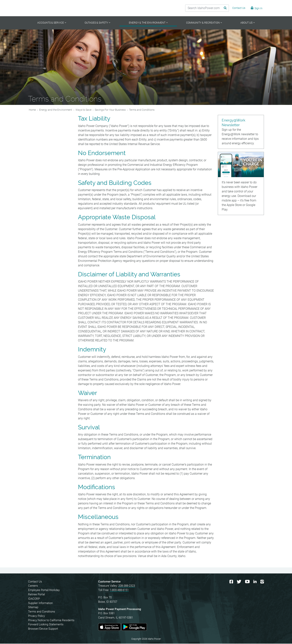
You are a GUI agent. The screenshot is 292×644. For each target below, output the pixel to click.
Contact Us (35, 582)
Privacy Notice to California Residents (51, 620)
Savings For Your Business (110, 110)
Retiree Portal (36, 595)
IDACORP (34, 599)
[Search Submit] (222, 8)
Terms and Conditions (42, 612)
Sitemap (33, 608)
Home (32, 110)
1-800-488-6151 (119, 590)
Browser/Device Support (43, 629)
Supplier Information (40, 603)
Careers (33, 586)
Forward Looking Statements (46, 625)
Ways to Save (83, 110)
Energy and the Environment (56, 110)
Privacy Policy (36, 616)
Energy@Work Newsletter (234, 123)
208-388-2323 (127, 586)
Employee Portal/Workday (44, 590)
